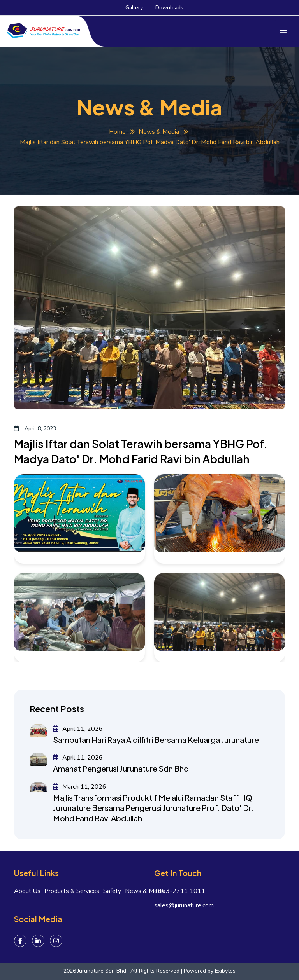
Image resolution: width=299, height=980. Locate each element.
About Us (27, 891)
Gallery (134, 8)
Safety (112, 891)
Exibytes (225, 971)
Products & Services (72, 891)
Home (117, 132)
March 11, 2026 (80, 787)
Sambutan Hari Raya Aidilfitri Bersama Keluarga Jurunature (156, 740)
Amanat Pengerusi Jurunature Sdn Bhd (121, 768)
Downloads (169, 8)
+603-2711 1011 (180, 891)
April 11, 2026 (78, 729)
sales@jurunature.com (184, 906)
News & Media (159, 132)
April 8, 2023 (35, 429)
